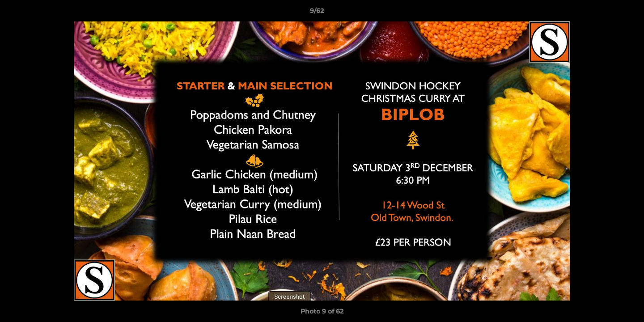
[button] (606, 13)
